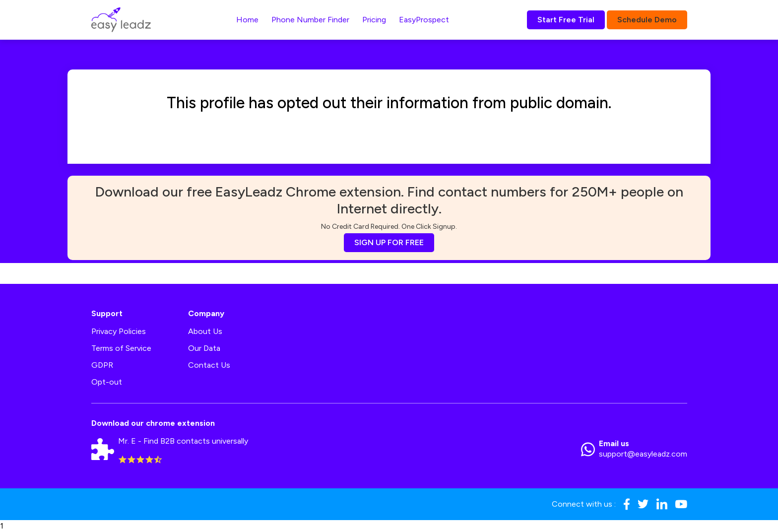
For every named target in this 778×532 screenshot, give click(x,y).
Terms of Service (121, 348)
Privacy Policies (119, 331)
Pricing (374, 20)
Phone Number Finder (310, 20)
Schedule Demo (647, 20)
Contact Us (209, 365)
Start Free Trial (566, 20)
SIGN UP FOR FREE (389, 242)
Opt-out (107, 382)
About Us (205, 331)
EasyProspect (424, 20)
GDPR (102, 365)
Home (247, 20)
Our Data (204, 348)
